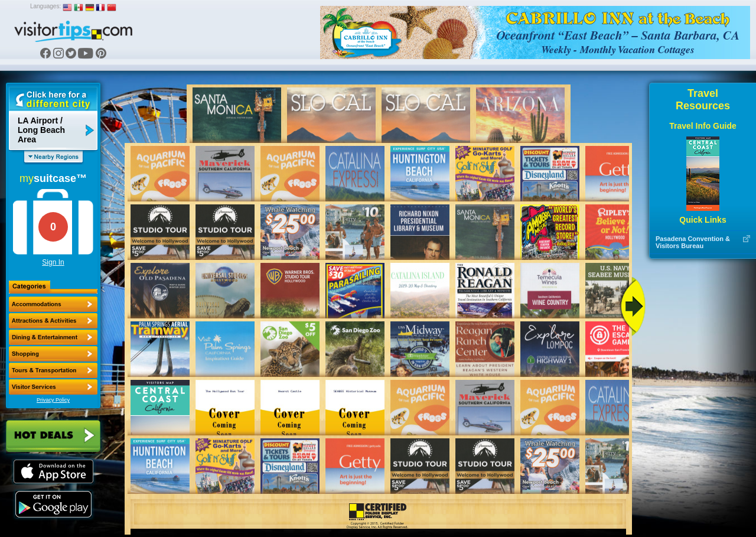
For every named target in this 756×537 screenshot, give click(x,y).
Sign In (53, 262)
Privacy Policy (53, 400)
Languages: (45, 6)
